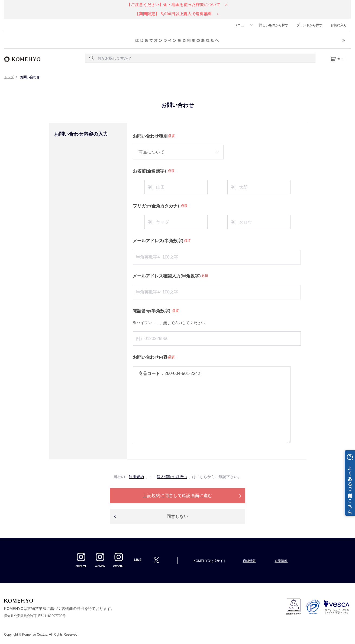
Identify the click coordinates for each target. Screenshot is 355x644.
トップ (9, 77)
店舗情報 (249, 561)
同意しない (177, 516)
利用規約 (136, 477)
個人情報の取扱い (172, 477)
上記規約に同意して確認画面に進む (177, 496)
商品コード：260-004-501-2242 (212, 405)
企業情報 (281, 561)
